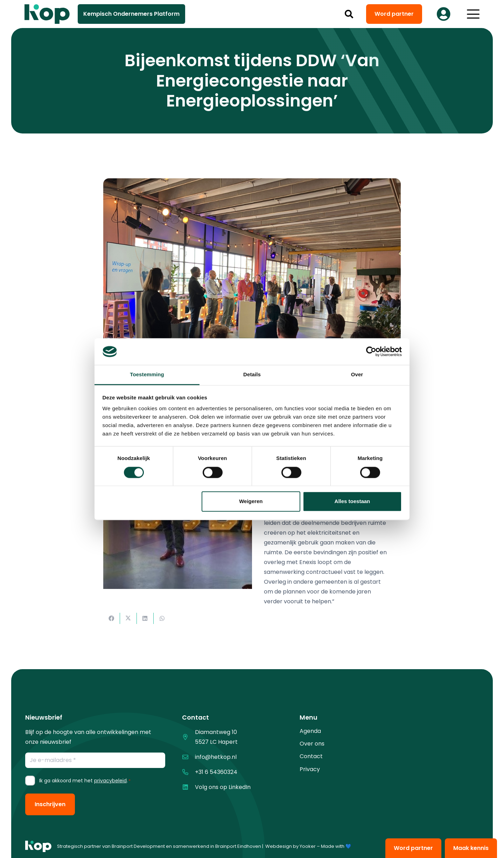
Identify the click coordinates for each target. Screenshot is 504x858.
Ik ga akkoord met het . (85, 781)
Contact (311, 756)
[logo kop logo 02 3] (47, 14)
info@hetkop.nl (216, 757)
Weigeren (251, 502)
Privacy (310, 769)
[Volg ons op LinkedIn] (188, 787)
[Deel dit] (112, 618)
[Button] (443, 14)
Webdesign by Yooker (290, 846)
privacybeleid (110, 781)
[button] (349, 14)
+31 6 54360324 (216, 772)
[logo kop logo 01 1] (38, 846)
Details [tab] (252, 375)
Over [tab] (357, 375)
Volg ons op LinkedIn (223, 787)
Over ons (312, 744)
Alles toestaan (352, 502)
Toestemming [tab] (147, 375)
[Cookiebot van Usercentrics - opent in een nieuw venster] (371, 351)
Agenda (310, 731)
